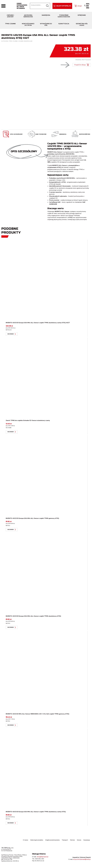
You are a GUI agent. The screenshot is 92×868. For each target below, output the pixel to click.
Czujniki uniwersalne (25, 41)
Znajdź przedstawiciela (52, 840)
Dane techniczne (37, 134)
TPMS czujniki (13, 41)
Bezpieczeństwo (80, 134)
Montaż (72, 840)
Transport (65, 840)
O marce (25, 840)
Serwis (79, 840)
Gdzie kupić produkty (36, 840)
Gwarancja (59, 134)
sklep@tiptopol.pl (43, 857)
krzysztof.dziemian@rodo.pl (82, 859)
